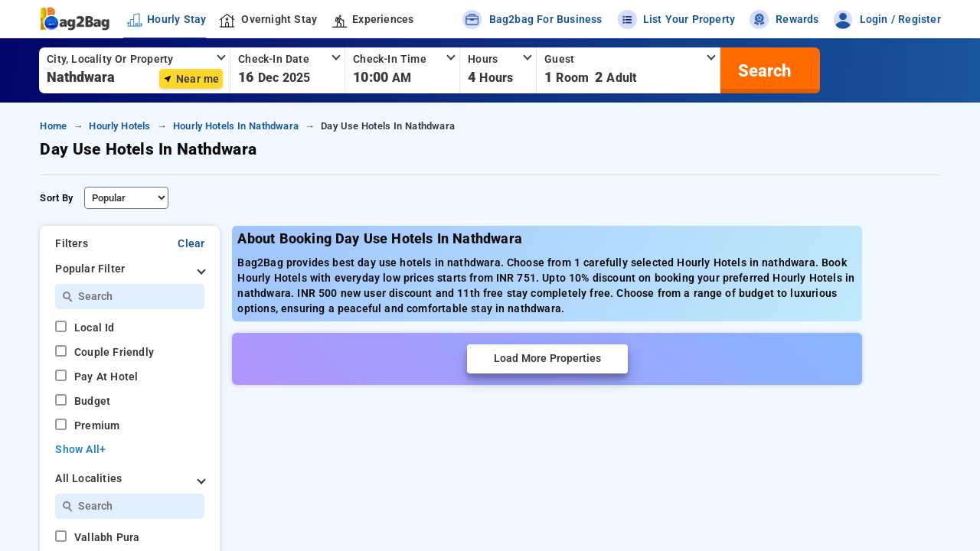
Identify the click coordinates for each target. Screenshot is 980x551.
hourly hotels (119, 126)
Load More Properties (547, 359)
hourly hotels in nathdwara (236, 126)
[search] (763, 70)
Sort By (56, 198)
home (53, 126)
